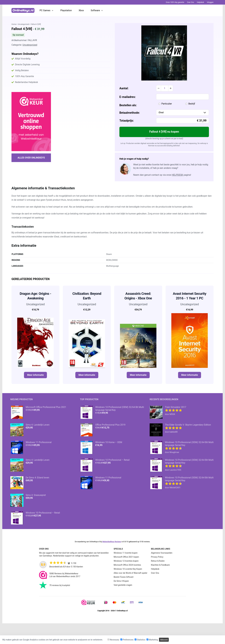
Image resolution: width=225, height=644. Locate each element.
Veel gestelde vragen (123, 585)
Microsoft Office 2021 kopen (126, 557)
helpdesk (177, 175)
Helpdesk (200, 2)
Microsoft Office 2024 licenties (127, 565)
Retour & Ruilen (158, 561)
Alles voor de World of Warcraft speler (131, 573)
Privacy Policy (157, 557)
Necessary (113, 640)
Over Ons (190, 2)
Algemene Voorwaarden (162, 553)
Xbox (81, 10)
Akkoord (164, 640)
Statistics (140, 640)
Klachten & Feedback (160, 565)
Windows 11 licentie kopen (126, 553)
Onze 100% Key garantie (175, 2)
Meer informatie (35, 375)
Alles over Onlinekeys (31, 158)
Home (14, 24)
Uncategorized (23, 24)
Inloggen (210, 2)
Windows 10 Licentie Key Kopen (128, 569)
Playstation (66, 10)
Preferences (127, 640)
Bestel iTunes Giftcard (123, 577)
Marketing (152, 640)
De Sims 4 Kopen (121, 581)
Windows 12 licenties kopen (126, 561)
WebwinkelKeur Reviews (112, 542)
